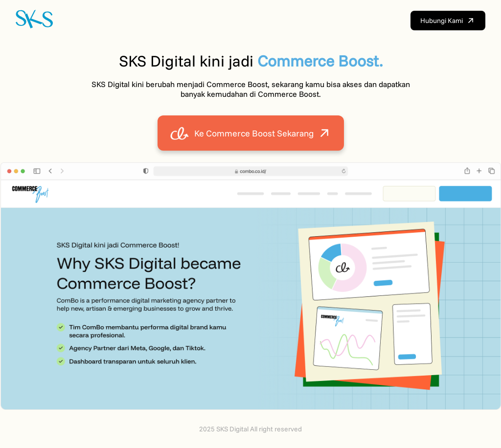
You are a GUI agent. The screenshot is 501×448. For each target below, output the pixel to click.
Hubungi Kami (448, 21)
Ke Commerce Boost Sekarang (251, 133)
